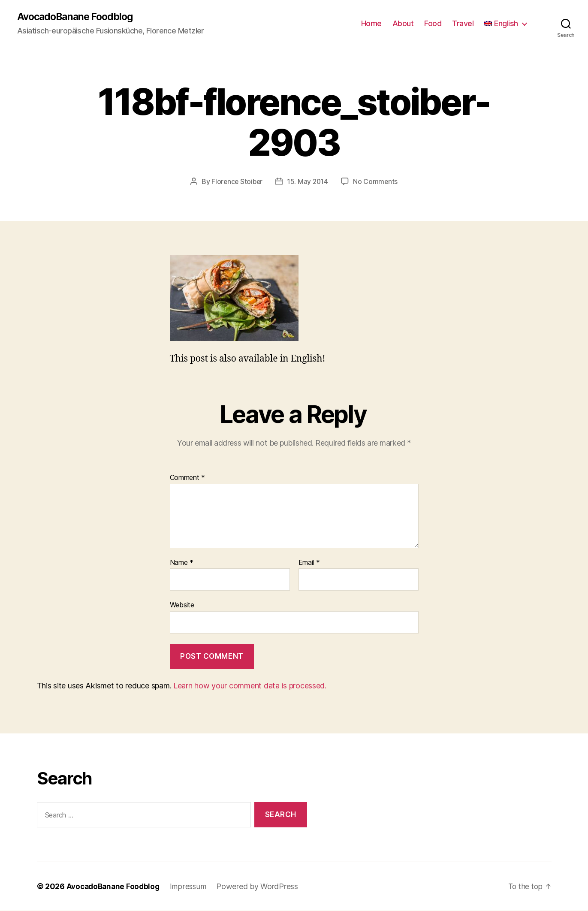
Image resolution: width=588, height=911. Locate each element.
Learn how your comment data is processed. (250, 686)
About (403, 24)
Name (182, 563)
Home (371, 24)
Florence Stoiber (237, 182)
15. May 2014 (308, 182)
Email (309, 563)
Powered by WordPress (262, 887)
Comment (188, 478)
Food (433, 24)
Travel (463, 24)
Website (182, 605)
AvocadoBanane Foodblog (78, 17)
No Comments (376, 182)
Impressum (192, 887)
